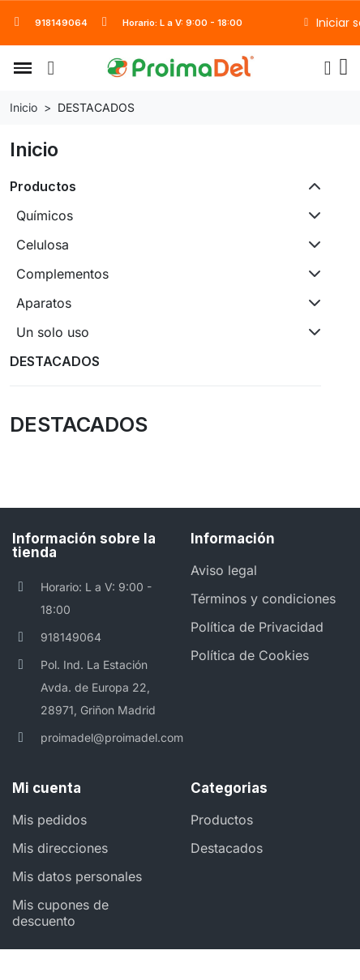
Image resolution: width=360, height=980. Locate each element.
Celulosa (43, 245)
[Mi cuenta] (328, 68)
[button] (23, 68)
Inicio (34, 149)
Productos (43, 186)
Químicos (45, 215)
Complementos (62, 274)
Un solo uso (53, 332)
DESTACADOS (55, 361)
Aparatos (44, 303)
